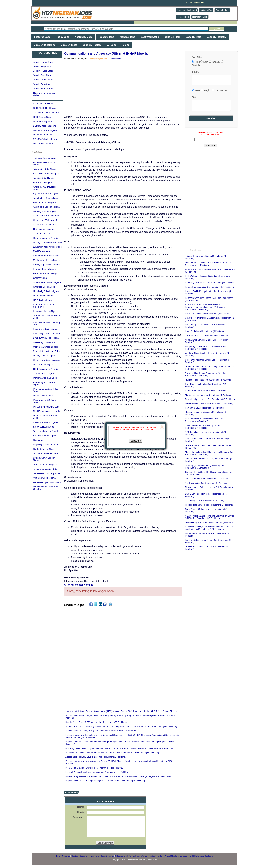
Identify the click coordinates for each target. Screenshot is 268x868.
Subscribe (136, 441)
